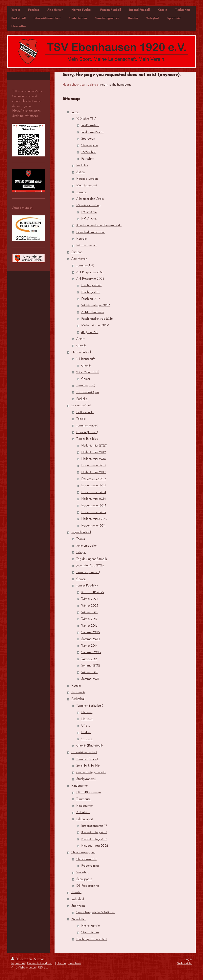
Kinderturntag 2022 (95, 846)
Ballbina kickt (85, 412)
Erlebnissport (85, 819)
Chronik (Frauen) (87, 432)
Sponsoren (88, 139)
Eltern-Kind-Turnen (89, 792)
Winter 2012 (89, 672)
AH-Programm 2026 (90, 272)
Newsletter (79, 919)
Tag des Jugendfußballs (92, 559)
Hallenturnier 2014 (94, 499)
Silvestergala (90, 145)
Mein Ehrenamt (87, 186)
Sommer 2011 (90, 679)
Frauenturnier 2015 (94, 486)
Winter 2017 (89, 619)
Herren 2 (87, 719)
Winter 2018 (89, 612)
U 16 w (86, 726)
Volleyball (78, 899)
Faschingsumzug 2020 (91, 939)
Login (188, 959)
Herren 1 (87, 712)
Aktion (80, 172)
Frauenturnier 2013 (94, 506)
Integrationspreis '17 (94, 826)
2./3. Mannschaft (88, 372)
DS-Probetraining (88, 886)
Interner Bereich (87, 245)
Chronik (81, 346)
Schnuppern (84, 879)
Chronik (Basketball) (90, 746)
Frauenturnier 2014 (94, 492)
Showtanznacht (86, 859)
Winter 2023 (90, 606)
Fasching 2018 (91, 292)
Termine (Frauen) (87, 426)
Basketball (78, 699)
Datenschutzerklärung (41, 964)
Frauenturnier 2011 (93, 526)
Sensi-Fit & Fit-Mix (88, 766)
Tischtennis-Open (88, 392)
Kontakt (82, 239)
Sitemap (39, 959)
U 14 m (86, 732)
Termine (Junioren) (88, 572)
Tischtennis (78, 692)
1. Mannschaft (86, 359)
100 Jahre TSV (86, 119)
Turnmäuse (83, 799)
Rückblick (82, 165)
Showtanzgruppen (83, 852)
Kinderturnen (80, 786)
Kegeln (76, 686)
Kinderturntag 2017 (94, 832)
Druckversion (22, 959)
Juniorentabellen (87, 546)
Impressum (18, 964)
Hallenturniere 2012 (94, 519)
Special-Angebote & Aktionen (96, 912)
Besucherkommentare (91, 232)
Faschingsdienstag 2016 (97, 319)
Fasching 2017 (91, 299)
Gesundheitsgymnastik (91, 772)
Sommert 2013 (91, 652)
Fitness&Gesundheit (84, 752)
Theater (76, 892)
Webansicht (184, 964)
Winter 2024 (90, 599)
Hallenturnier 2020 (94, 446)
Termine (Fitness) (87, 759)
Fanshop (77, 252)
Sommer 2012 (91, 666)
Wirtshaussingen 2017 (96, 305)
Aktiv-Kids (83, 812)
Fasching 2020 (91, 285)
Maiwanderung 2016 (95, 326)
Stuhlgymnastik (86, 779)
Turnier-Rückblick (87, 439)
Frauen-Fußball (81, 406)
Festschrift (88, 159)
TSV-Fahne (89, 152)
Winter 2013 (89, 659)
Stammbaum (90, 932)
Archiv (80, 339)
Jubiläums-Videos (92, 132)
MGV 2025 (89, 219)
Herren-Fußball (81, 352)
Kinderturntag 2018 (94, 839)
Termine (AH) (85, 266)
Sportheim (78, 906)
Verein (75, 112)
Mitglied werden (87, 179)
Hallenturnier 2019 (94, 452)
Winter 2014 (89, 646)
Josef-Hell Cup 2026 (90, 566)
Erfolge (81, 552)
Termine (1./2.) (86, 385)
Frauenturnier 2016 (94, 479)
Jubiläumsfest (90, 125)
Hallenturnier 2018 (94, 459)
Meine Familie (90, 926)
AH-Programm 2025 (90, 279)
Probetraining (90, 866)
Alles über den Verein (90, 199)
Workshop (83, 872)
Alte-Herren (79, 259)
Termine (81, 192)
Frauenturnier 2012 (94, 512)
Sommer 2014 (91, 639)
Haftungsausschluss (69, 964)
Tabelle (81, 419)
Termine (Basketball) (90, 706)
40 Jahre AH (90, 332)
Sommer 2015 (90, 632)
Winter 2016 (89, 626)
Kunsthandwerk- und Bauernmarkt (99, 225)
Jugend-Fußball (81, 532)
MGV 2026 (89, 212)
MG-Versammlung (88, 205)
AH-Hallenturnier (93, 312)
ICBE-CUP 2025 (93, 592)
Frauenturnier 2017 (94, 465)
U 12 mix (87, 739)
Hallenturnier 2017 (93, 472)
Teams (81, 539)
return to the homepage (116, 85)
